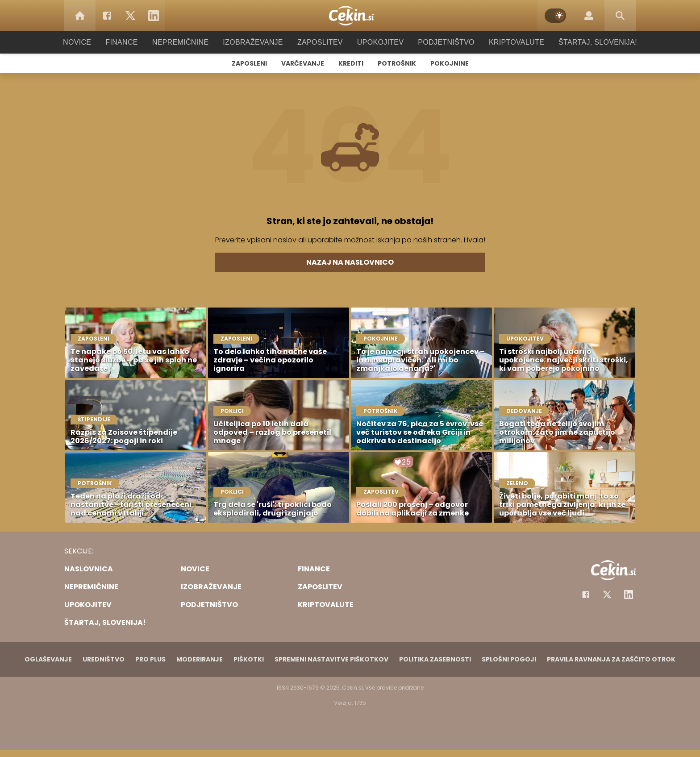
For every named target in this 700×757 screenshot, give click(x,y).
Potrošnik (397, 63)
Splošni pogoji (509, 659)
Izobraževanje (257, 42)
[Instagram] (629, 595)
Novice (91, 42)
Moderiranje (200, 659)
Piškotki (249, 659)
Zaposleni (249, 63)
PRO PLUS (150, 659)
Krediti (351, 63)
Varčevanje (303, 63)
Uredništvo (104, 659)
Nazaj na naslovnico (350, 262)
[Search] (620, 16)
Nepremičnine (189, 42)
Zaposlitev (320, 42)
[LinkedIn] (154, 16)
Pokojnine (450, 63)
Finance (134, 42)
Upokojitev (377, 42)
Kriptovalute (507, 42)
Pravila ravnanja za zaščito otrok (611, 659)
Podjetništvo (440, 42)
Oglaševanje (48, 659)
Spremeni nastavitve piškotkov (331, 659)
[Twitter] (130, 16)
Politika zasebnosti (435, 659)
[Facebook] (107, 16)
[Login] (589, 16)
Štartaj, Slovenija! (585, 42)
